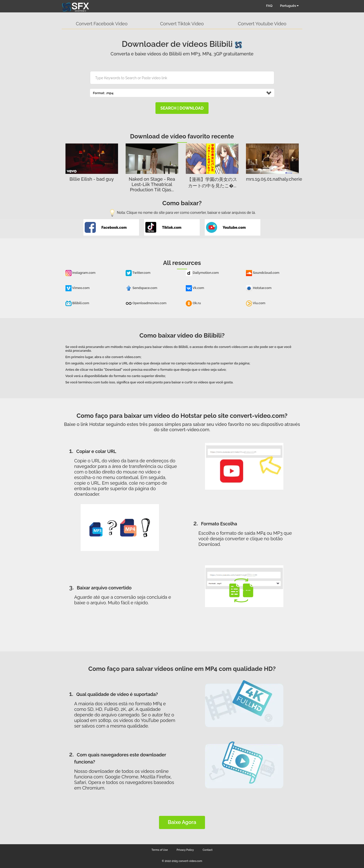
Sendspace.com (141, 288)
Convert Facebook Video (102, 24)
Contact (207, 850)
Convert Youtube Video (262, 24)
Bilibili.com (77, 303)
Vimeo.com (78, 288)
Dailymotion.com (202, 273)
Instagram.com (81, 273)
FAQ (269, 6)
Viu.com (256, 303)
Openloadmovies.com (146, 303)
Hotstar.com (259, 288)
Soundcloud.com (263, 273)
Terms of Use (160, 850)
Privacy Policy (185, 850)
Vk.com (195, 288)
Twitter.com (138, 273)
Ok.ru (193, 303)
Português (289, 6)
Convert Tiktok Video (182, 24)
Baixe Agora (182, 822)
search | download (182, 108)
